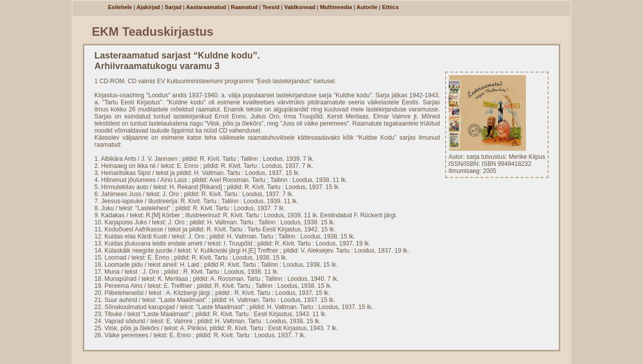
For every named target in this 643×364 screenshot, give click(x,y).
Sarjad (173, 7)
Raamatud (244, 7)
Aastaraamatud (206, 7)
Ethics (390, 7)
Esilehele (120, 7)
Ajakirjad (148, 7)
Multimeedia (336, 7)
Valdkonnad (300, 7)
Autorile (367, 7)
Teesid (271, 7)
